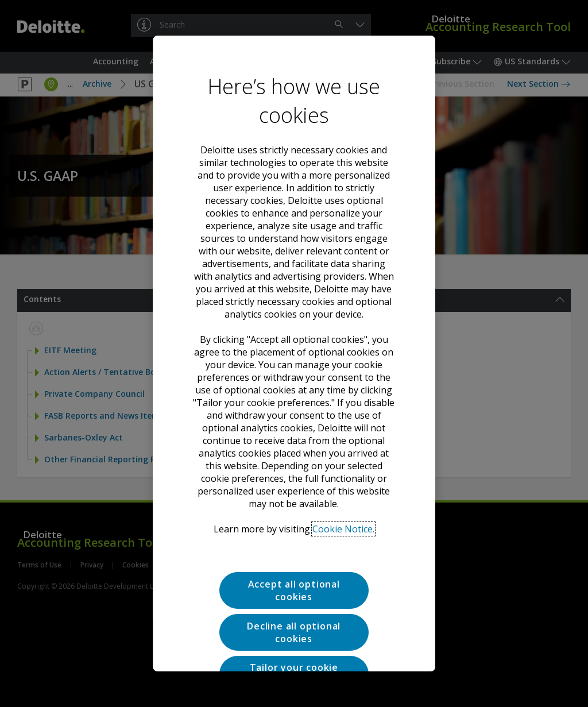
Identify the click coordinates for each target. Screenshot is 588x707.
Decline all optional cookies (294, 575)
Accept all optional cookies (294, 534)
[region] (294, 354)
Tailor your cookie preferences (294, 617)
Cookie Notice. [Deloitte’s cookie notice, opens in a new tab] (343, 472)
